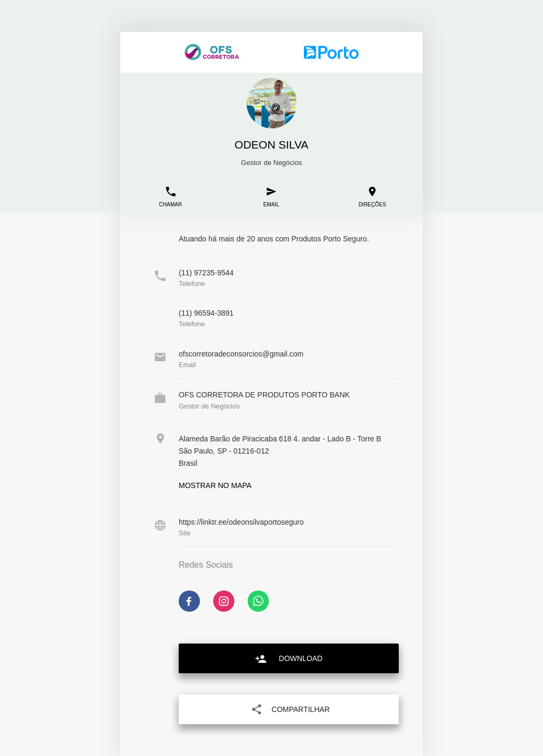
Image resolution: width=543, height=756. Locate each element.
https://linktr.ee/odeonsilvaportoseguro (241, 522)
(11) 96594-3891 (206, 313)
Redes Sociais (206, 565)
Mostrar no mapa (215, 485)
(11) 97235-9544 (206, 273)
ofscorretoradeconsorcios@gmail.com (241, 354)
